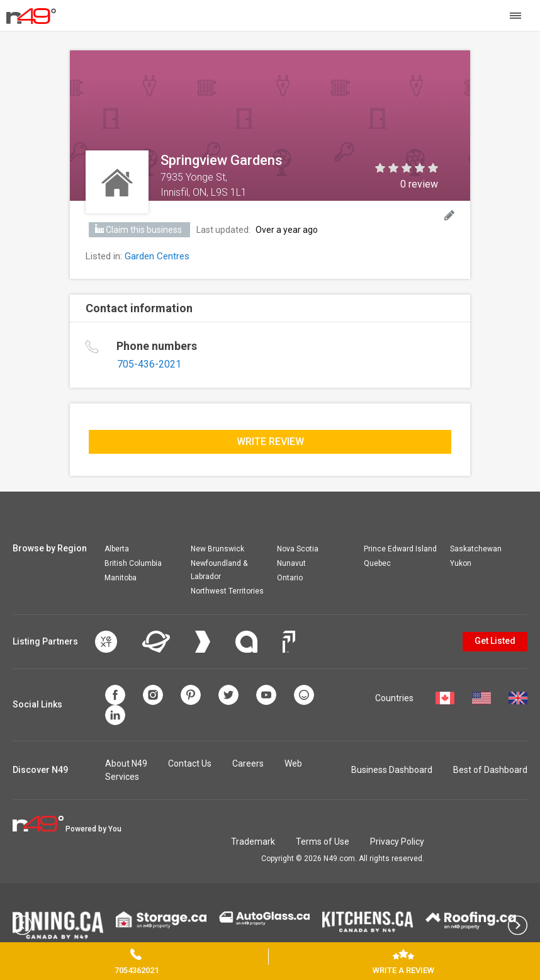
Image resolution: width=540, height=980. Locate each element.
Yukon (461, 563)
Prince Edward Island (400, 549)
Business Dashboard (392, 770)
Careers (248, 763)
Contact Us (190, 763)
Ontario (290, 578)
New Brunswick (217, 549)
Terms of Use (323, 842)
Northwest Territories (227, 591)
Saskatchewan (476, 549)
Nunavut (291, 563)
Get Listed (495, 641)
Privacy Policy (397, 842)
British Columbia (133, 563)
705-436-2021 (149, 364)
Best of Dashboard (490, 770)
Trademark (253, 842)
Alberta (117, 549)
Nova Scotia (298, 549)
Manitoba (121, 578)
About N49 (126, 763)
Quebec (377, 563)
